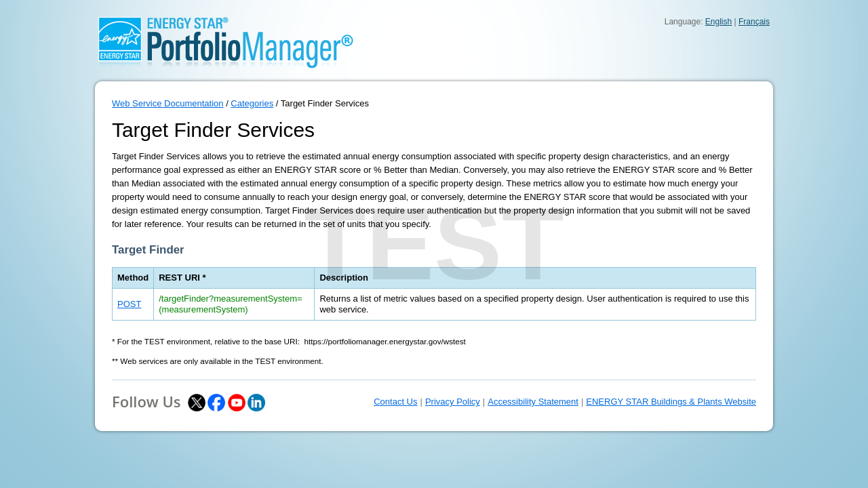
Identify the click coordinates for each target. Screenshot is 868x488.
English (718, 22)
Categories (252, 103)
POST (129, 304)
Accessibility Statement (533, 402)
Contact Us (395, 402)
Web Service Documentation (168, 103)
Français (754, 22)
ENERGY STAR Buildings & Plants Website (671, 402)
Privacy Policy (453, 402)
